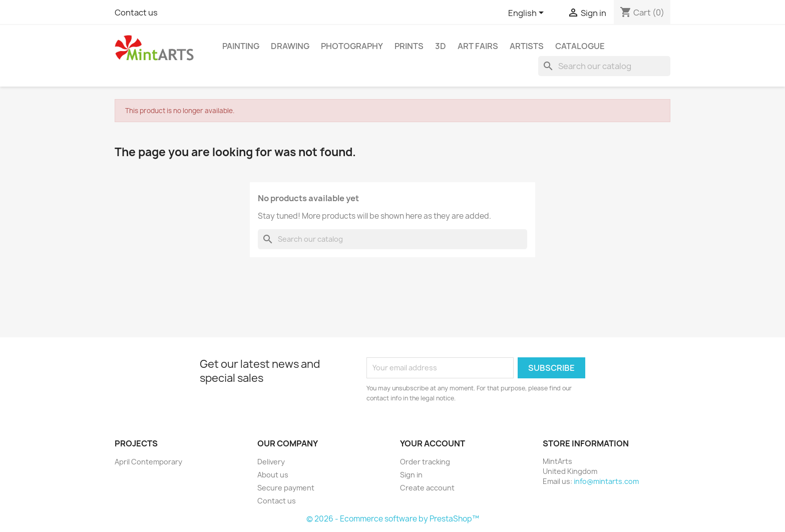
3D (441, 46)
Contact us (136, 13)
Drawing (290, 46)
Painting (241, 46)
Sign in (411, 475)
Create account (427, 488)
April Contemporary (148, 462)
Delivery (271, 462)
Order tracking (425, 462)
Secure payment (286, 488)
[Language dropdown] (528, 14)
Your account (433, 443)
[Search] (604, 66)
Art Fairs (478, 46)
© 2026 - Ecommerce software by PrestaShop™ (393, 519)
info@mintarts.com (606, 481)
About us (273, 475)
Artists (527, 46)
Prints (409, 46)
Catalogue (580, 46)
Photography (352, 46)
